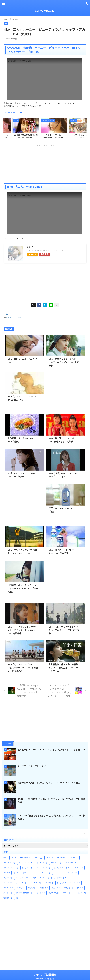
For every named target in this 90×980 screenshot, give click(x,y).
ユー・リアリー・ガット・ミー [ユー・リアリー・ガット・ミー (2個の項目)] (15, 883)
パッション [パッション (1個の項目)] (59, 873)
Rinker (34, 249)
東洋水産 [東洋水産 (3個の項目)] (44, 888)
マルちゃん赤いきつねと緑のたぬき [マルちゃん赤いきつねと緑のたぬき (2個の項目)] (53, 878)
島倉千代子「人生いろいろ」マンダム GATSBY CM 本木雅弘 (49, 783)
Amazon (33, 254)
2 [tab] (40, 146)
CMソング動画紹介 (45, 11)
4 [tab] (44, 146)
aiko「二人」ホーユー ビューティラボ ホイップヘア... (17, 138)
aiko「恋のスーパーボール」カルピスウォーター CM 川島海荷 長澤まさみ (23, 668)
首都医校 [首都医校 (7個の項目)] (8, 898)
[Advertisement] (45, 165)
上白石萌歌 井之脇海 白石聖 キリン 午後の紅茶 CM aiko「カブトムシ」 (64, 668)
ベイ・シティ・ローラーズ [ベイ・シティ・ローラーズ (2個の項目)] (26, 878)
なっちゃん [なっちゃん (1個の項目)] (42, 863)
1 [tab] (37, 146)
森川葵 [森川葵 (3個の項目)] (80, 888)
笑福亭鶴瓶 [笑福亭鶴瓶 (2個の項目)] (54, 893)
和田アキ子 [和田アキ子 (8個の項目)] (75, 883)
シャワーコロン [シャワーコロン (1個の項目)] (43, 868)
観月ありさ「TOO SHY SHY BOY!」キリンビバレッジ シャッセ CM (52, 750)
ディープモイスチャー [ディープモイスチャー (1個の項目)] (41, 873)
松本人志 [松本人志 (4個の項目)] (69, 888)
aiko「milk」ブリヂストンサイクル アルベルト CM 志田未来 (64, 630)
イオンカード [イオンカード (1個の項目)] (56, 863)
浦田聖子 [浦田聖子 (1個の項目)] (41, 893)
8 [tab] (54, 146)
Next (84, 130)
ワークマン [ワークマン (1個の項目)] (36, 883)
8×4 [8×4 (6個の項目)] (6, 858)
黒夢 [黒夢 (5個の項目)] (18, 898)
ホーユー (12, 317)
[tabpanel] (17, 131)
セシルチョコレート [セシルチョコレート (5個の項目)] (62, 868)
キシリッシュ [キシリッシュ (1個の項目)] (27, 868)
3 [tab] (42, 146)
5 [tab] (47, 146)
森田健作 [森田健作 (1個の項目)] (8, 893)
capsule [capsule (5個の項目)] (38, 858)
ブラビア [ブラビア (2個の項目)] (8, 878)
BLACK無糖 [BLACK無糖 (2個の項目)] (25, 858)
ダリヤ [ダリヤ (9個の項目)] (7, 873)
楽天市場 (45, 254)
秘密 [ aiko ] (32, 247)
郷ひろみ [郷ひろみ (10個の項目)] (67, 893)
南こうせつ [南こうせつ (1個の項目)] (62, 883)
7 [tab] (51, 146)
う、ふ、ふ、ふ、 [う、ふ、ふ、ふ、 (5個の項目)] (26, 863)
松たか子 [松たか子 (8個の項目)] (56, 888)
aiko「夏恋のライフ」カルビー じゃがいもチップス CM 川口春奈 (64, 362)
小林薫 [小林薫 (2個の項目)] (21, 888)
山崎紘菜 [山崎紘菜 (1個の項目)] (32, 888)
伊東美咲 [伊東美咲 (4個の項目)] (49, 883)
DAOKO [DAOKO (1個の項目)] (50, 858)
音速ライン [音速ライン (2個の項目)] (81, 893)
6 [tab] (49, 146)
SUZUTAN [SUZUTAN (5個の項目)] (74, 858)
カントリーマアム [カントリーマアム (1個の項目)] (11, 868)
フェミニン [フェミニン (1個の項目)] (72, 873)
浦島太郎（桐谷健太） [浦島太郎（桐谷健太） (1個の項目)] (24, 893)
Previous (6, 130)
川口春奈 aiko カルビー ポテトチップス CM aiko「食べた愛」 (23, 588)
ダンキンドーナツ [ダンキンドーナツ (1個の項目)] (21, 873)
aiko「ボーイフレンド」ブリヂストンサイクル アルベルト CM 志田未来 (22, 630)
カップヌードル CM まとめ (32, 766)
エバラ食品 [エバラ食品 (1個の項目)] (71, 863)
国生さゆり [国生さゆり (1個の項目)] (8, 888)
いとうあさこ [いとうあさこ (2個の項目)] (9, 863)
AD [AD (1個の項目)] (14, 858)
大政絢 (19, 317)
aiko (7, 314)
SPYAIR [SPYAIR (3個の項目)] (61, 858)
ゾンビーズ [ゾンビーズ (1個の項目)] (78, 868)
